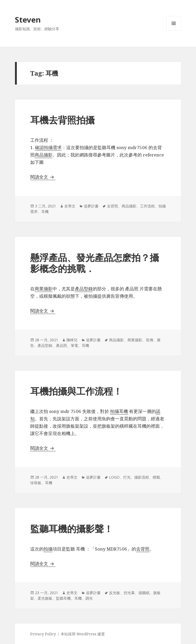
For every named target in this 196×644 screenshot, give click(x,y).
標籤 (156, 477)
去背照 (112, 206)
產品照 (61, 345)
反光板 (115, 593)
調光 (89, 598)
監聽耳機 (63, 598)
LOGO (114, 477)
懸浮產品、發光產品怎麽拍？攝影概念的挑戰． (95, 263)
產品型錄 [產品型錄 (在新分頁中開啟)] (84, 289)
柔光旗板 (45, 598)
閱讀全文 (43, 177)
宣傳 (149, 340)
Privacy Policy (43, 634)
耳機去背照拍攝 (62, 120)
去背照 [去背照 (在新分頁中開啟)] (143, 549)
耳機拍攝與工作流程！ (76, 391)
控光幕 (129, 593)
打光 (127, 477)
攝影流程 (142, 477)
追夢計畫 (91, 206)
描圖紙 (144, 593)
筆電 (74, 345)
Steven (28, 20)
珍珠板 (36, 483)
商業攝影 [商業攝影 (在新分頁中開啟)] (44, 289)
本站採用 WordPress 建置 (83, 634)
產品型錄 (45, 345)
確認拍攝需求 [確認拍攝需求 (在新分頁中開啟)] (48, 147)
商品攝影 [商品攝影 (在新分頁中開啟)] (44, 155)
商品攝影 (129, 206)
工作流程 (147, 206)
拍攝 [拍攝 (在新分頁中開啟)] (48, 549)
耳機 (45, 211)
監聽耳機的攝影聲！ (72, 529)
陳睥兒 (72, 340)
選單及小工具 (174, 31)
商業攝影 (135, 340)
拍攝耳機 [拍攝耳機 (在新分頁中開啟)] (119, 411)
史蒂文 (70, 206)
